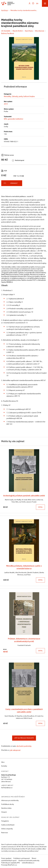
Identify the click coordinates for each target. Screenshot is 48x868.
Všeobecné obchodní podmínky (29, 860)
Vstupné (4, 812)
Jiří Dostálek (6, 31)
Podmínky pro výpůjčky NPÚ (11, 862)
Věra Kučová (39, 31)
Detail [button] (40, 507)
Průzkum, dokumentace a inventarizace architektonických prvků (24, 640)
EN (37, 3)
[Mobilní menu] (45, 3)
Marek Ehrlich (18, 31)
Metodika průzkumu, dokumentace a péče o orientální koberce (24, 567)
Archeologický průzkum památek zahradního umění (24, 496)
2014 (6, 104)
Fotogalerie (5, 820)
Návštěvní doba (6, 808)
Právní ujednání (6, 858)
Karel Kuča (29, 31)
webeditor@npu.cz (28, 862)
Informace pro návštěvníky (10, 800)
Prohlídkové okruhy (8, 804)
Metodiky (7, 96)
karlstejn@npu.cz (7, 787)
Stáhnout (11, 183)
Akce (3, 762)
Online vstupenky (7, 828)
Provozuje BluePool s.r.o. (9, 864)
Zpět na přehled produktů (24, 738)
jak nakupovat (15, 750)
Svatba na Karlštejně (8, 824)
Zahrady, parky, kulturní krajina (23, 96)
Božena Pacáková (8, 33)
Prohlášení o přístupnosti (22, 858)
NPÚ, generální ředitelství (13, 119)
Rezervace (5, 832)
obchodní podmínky (24, 746)
